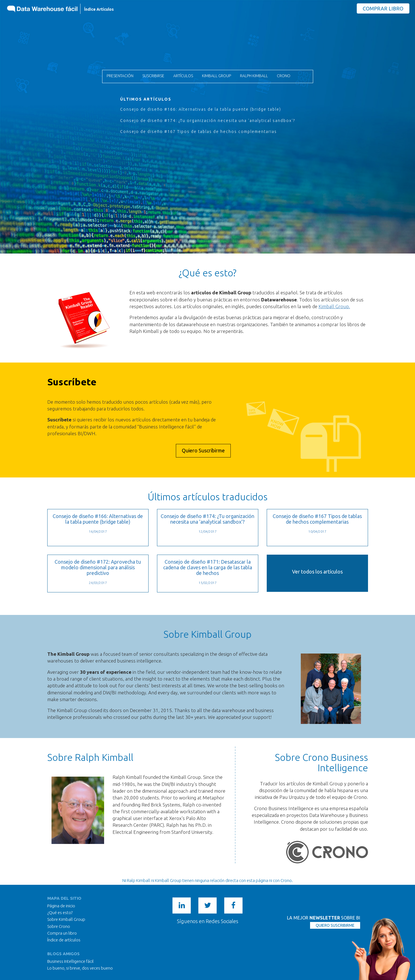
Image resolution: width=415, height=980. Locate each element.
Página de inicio (61, 906)
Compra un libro (62, 933)
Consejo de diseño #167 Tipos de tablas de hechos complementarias (198, 132)
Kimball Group (217, 76)
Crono (284, 76)
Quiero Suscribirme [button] (203, 450)
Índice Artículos (99, 9)
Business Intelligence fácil (70, 961)
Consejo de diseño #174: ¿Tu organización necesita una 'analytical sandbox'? (208, 121)
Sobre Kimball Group (66, 919)
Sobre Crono (59, 926)
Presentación (120, 76)
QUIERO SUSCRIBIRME (335, 925)
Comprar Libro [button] (383, 8)
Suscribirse (153, 76)
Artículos (183, 76)
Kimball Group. (334, 306)
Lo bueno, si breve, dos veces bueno (80, 968)
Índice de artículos (64, 940)
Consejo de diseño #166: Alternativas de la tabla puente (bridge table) (201, 109)
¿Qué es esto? (60, 913)
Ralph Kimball (254, 76)
